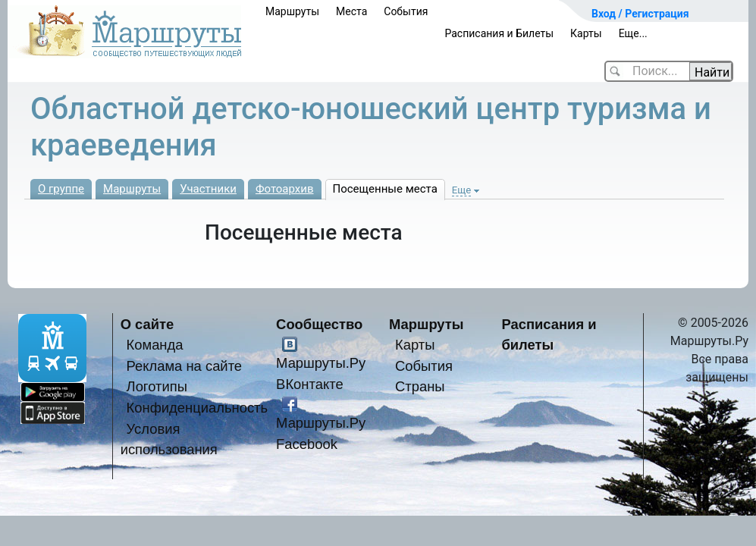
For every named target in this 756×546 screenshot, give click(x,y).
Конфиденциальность (198, 408)
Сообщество (319, 324)
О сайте (147, 324)
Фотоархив (285, 189)
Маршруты (292, 11)
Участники (208, 189)
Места (351, 11)
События (406, 11)
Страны (420, 386)
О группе (61, 189)
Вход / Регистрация (640, 14)
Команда (155, 345)
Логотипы (157, 386)
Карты (586, 33)
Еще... (633, 33)
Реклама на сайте (185, 366)
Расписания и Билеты (499, 33)
